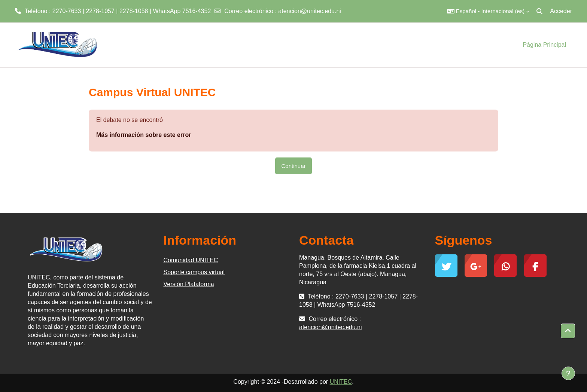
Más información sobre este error (144, 135)
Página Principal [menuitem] (544, 45)
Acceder (561, 11)
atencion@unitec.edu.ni (309, 11)
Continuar (293, 166)
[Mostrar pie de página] (568, 373)
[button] (488, 11)
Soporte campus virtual (194, 272)
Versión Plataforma (189, 284)
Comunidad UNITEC (191, 260)
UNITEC (341, 382)
